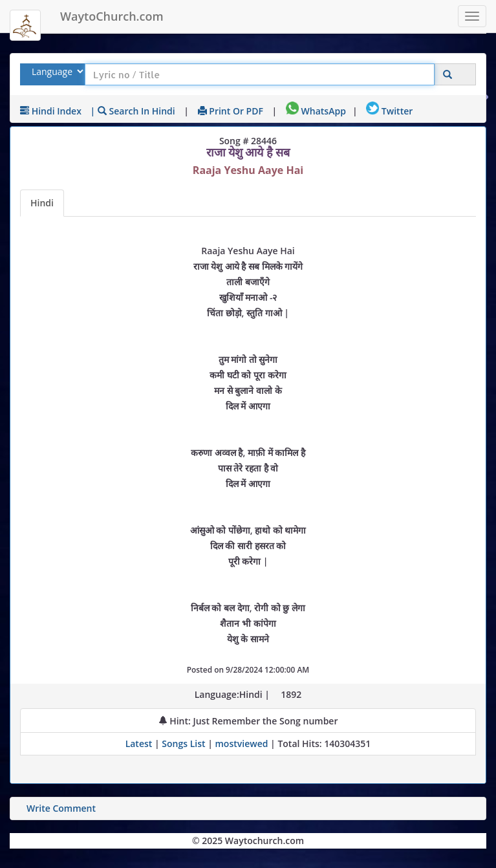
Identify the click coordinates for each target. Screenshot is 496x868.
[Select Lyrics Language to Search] (56, 71)
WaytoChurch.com (112, 16)
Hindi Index (51, 111)
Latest (140, 743)
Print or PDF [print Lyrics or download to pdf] (231, 111)
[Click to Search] (447, 75)
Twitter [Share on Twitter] (389, 111)
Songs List (183, 743)
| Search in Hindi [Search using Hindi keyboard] (133, 111)
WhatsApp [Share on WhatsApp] (316, 111)
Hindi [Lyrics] (42, 203)
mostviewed (242, 743)
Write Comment (61, 808)
